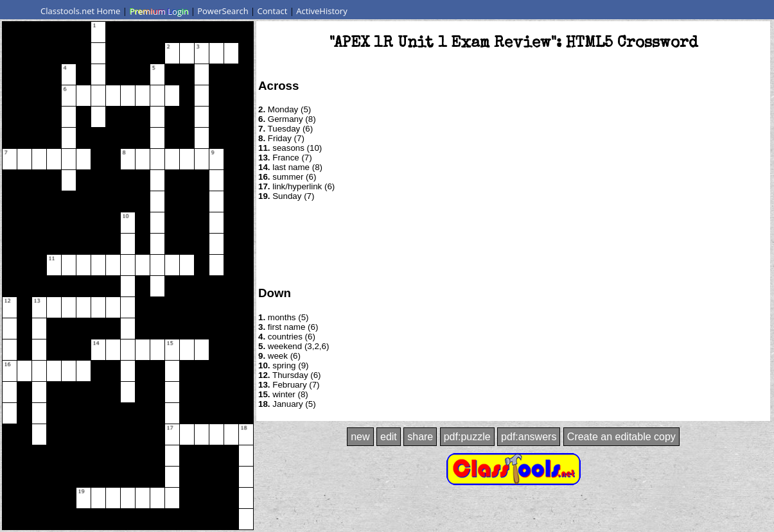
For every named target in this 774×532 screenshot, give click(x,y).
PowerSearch (223, 11)
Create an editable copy (621, 437)
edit (389, 437)
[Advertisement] (513, 243)
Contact (273, 11)
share (420, 437)
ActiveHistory (322, 11)
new (360, 437)
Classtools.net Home (80, 11)
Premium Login (159, 11)
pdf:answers (529, 437)
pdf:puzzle (467, 437)
